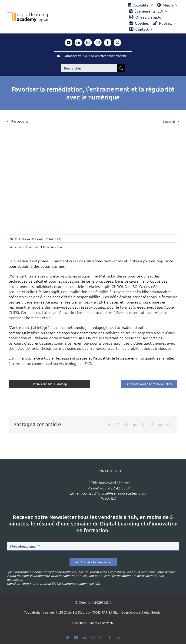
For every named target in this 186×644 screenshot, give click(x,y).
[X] (118, 425)
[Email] (169, 425)
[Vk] (160, 425)
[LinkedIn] (135, 425)
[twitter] (117, 43)
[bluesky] (68, 637)
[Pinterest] (151, 425)
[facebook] (108, 43)
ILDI (114, 498)
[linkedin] (78, 43)
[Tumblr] (143, 425)
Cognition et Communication (45, 247)
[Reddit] (126, 425)
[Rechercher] (89, 68)
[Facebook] (109, 425)
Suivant (169, 121)
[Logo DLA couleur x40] (27, 14)
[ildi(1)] (48, 476)
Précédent (19, 121)
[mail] (98, 43)
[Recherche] (121, 68)
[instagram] (88, 43)
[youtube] (69, 43)
